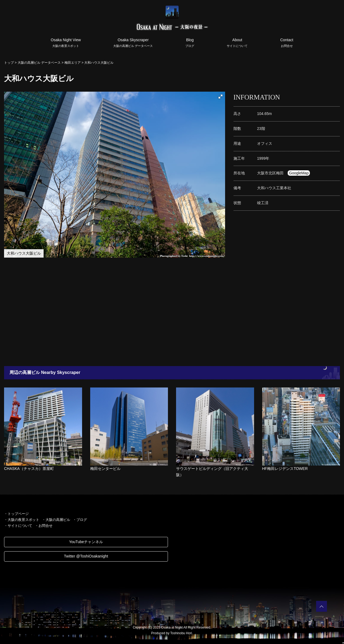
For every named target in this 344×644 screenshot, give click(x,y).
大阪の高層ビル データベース (39, 63)
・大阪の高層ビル (56, 520)
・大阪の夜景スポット (22, 520)
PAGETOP (322, 606)
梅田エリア (73, 63)
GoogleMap (299, 173)
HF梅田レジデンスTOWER (285, 469)
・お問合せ (44, 526)
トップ (9, 63)
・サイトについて (18, 526)
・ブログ (80, 520)
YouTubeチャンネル (86, 542)
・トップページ (16, 514)
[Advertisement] (163, 312)
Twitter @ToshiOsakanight (86, 556)
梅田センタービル (105, 469)
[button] (220, 97)
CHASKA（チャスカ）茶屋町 (29, 469)
